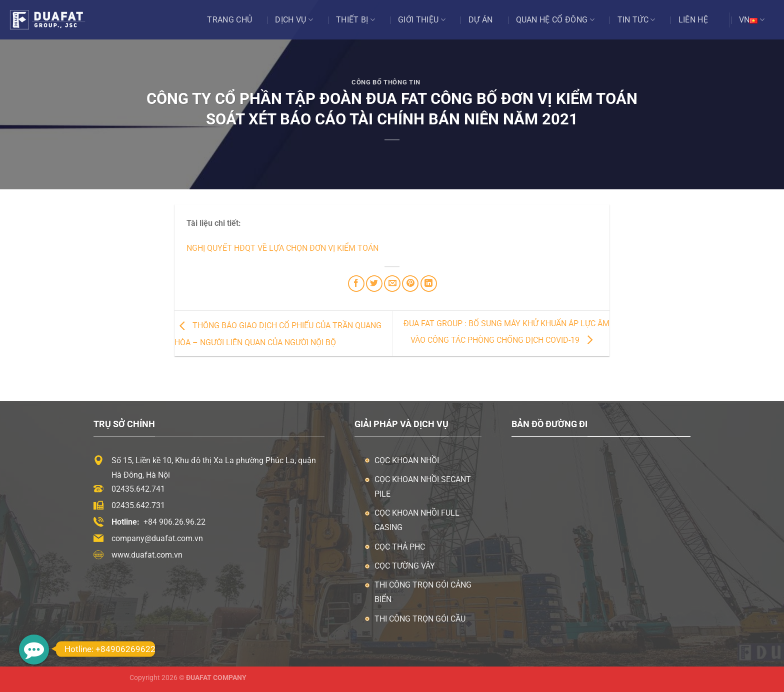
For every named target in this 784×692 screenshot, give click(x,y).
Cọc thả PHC (400, 547)
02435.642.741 (138, 489)
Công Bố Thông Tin (386, 82)
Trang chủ (229, 20)
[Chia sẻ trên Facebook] (356, 284)
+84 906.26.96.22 (174, 522)
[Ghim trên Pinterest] (410, 284)
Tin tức (636, 20)
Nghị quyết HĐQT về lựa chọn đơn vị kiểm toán (282, 248)
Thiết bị (355, 20)
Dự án (481, 20)
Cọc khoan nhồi (407, 460)
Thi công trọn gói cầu (420, 619)
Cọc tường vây (405, 566)
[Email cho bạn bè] (392, 284)
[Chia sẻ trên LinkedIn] (429, 284)
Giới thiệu (422, 20)
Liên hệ (693, 20)
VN (752, 20)
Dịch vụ (294, 20)
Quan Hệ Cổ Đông (555, 20)
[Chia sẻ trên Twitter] (374, 284)
